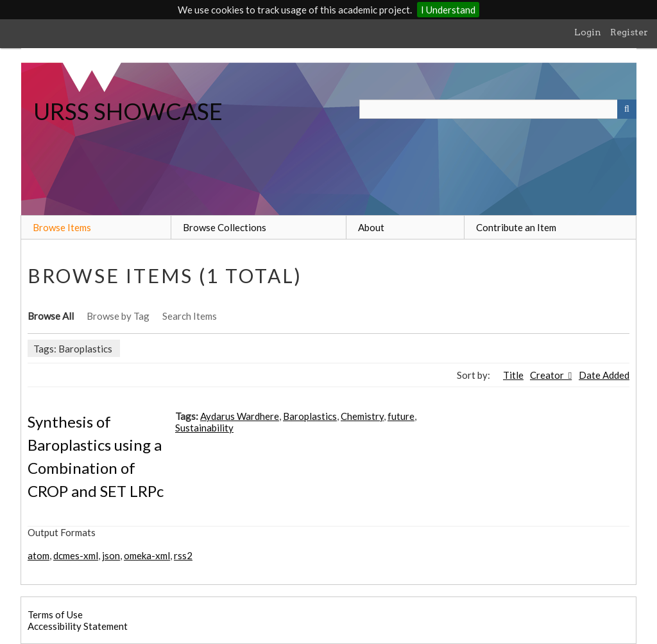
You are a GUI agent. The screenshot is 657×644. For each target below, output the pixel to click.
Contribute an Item (516, 227)
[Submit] (627, 109)
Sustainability (204, 428)
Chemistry (362, 416)
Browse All (51, 316)
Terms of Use (55, 614)
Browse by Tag (118, 316)
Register (629, 32)
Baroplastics (310, 416)
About (371, 227)
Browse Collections (225, 227)
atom (38, 555)
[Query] (498, 109)
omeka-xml (147, 555)
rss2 (183, 555)
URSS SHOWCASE (128, 111)
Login (588, 32)
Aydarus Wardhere (240, 416)
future (401, 416)
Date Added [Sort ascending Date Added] (604, 375)
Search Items (190, 316)
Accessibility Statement (78, 626)
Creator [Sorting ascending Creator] (548, 375)
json (111, 555)
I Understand (448, 10)
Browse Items (62, 227)
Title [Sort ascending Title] (513, 375)
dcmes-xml (76, 555)
